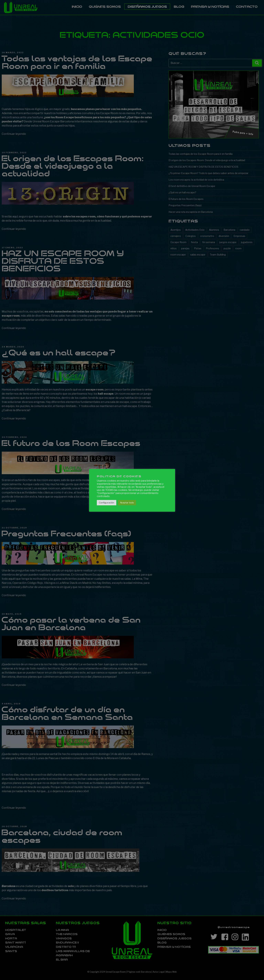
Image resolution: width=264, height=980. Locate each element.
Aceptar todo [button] (127, 503)
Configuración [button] (107, 503)
